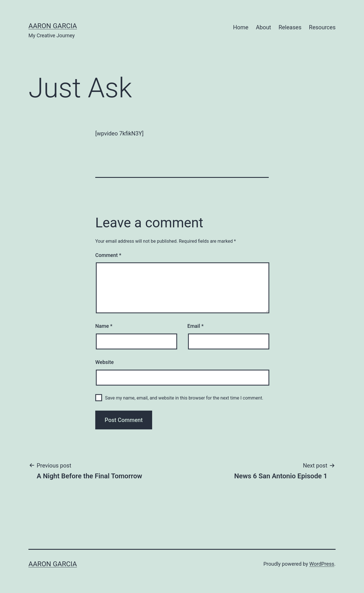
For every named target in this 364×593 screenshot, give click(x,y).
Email (196, 326)
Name (104, 326)
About (263, 27)
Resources (322, 27)
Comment (108, 255)
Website (105, 362)
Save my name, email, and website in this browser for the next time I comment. (184, 398)
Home (241, 27)
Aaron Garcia (53, 26)
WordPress (322, 564)
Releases (290, 27)
